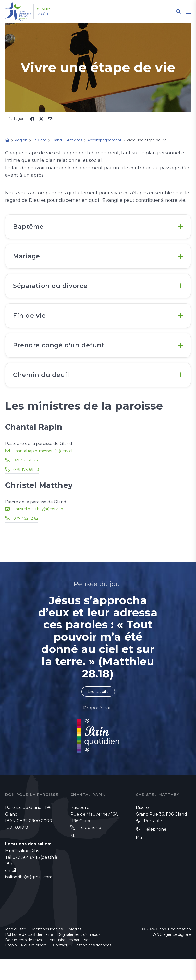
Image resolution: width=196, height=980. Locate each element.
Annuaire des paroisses (70, 961)
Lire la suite (98, 712)
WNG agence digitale (172, 955)
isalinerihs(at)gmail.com (29, 898)
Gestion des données (92, 966)
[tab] (98, 228)
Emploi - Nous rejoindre (26, 966)
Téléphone (90, 849)
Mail (75, 857)
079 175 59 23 (27, 490)
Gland (49, 9)
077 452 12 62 (27, 538)
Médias (75, 950)
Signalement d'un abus (80, 955)
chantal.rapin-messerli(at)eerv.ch (46, 471)
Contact (60, 966)
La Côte (49, 14)
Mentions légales (47, 950)
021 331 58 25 (27, 480)
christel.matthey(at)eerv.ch (41, 529)
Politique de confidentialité (29, 955)
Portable (153, 842)
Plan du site (16, 950)
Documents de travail (24, 961)
